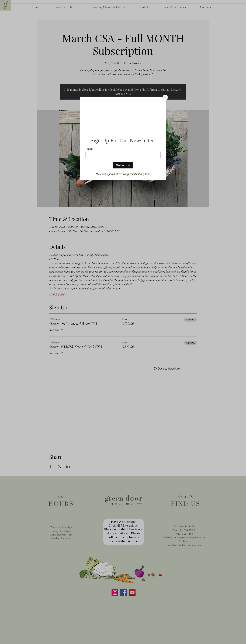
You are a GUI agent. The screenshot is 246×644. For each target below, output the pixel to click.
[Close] (165, 97)
